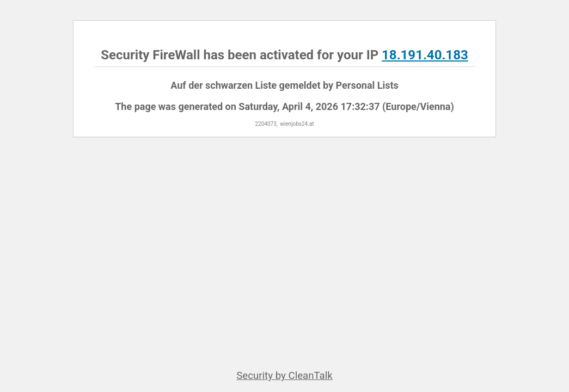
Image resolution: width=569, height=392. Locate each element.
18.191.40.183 (425, 55)
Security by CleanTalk (284, 376)
